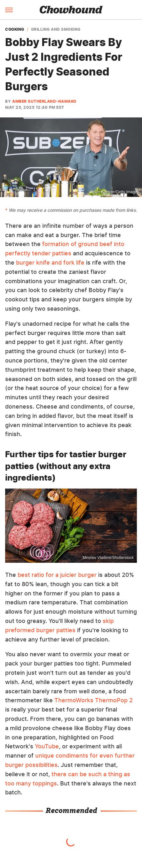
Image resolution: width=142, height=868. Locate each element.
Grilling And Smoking (56, 29)
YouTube (47, 746)
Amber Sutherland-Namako (44, 101)
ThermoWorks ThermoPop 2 (94, 700)
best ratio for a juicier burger (57, 575)
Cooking (15, 29)
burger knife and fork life (50, 263)
